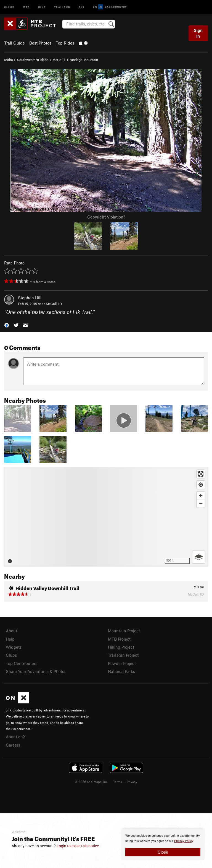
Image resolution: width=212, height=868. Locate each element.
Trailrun (62, 7)
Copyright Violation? (106, 217)
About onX (16, 737)
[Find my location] (201, 485)
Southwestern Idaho (33, 60)
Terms (118, 782)
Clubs (11, 655)
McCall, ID (54, 304)
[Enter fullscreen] (201, 474)
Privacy (132, 782)
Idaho (9, 60)
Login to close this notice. (78, 846)
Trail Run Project (123, 655)
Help (10, 639)
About (11, 631)
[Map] (106, 517)
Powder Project (122, 663)
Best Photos (40, 43)
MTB (26, 7)
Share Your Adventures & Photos (36, 671)
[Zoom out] (201, 504)
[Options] (199, 557)
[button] (7, 325)
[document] (163, 845)
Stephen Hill (30, 298)
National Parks (121, 671)
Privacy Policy (184, 841)
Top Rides (65, 43)
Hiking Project (121, 647)
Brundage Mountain (83, 60)
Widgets (14, 647)
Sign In (198, 33)
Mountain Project (124, 631)
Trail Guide (14, 43)
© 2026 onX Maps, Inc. (92, 782)
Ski (82, 7)
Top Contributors (22, 663)
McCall (58, 60)
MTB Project (119, 639)
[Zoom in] (201, 496)
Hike (42, 7)
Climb (9, 7)
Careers (13, 745)
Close (163, 852)
